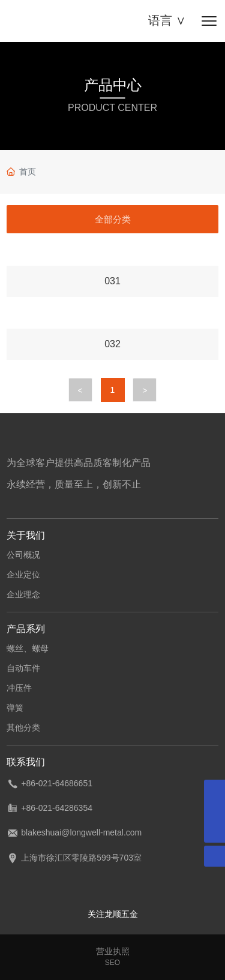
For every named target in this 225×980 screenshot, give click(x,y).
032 (112, 344)
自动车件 (23, 668)
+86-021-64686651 (57, 783)
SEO (112, 963)
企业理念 (23, 594)
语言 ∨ (167, 20)
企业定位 (23, 575)
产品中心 (113, 85)
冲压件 (19, 688)
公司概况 (23, 555)
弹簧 (15, 708)
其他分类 (23, 728)
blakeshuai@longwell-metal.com (81, 832)
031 (112, 281)
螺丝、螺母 (28, 648)
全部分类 (113, 219)
